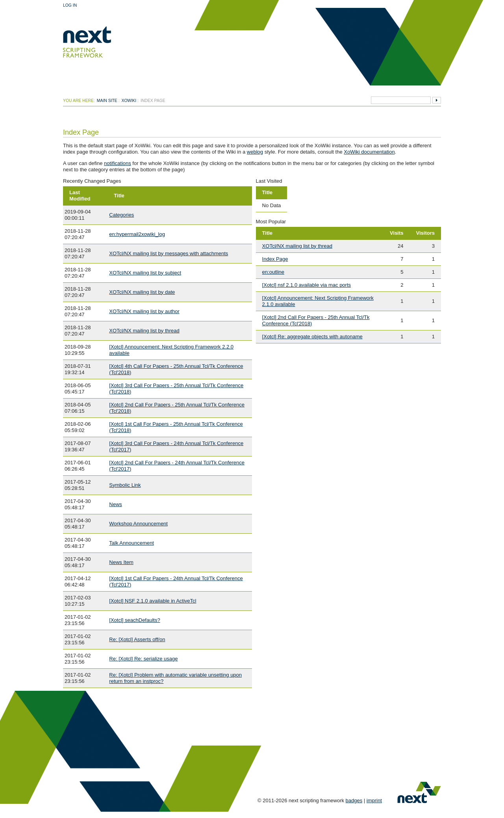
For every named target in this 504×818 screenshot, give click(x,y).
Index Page (275, 259)
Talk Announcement (131, 543)
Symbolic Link (125, 485)
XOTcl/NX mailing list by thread (144, 331)
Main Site (107, 101)
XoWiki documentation (369, 152)
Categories (121, 215)
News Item (121, 562)
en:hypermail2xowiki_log (137, 234)
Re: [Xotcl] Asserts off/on (137, 639)
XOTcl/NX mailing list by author (144, 311)
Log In (70, 5)
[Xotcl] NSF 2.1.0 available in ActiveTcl (153, 601)
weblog (255, 152)
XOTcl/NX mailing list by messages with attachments (169, 253)
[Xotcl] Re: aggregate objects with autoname (312, 337)
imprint (374, 800)
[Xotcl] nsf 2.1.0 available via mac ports (307, 285)
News (116, 504)
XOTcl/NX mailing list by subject (145, 273)
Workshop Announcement (138, 524)
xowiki (129, 101)
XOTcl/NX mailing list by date (142, 292)
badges (354, 800)
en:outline (273, 272)
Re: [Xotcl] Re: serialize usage (143, 659)
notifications (118, 163)
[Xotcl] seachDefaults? (134, 620)
